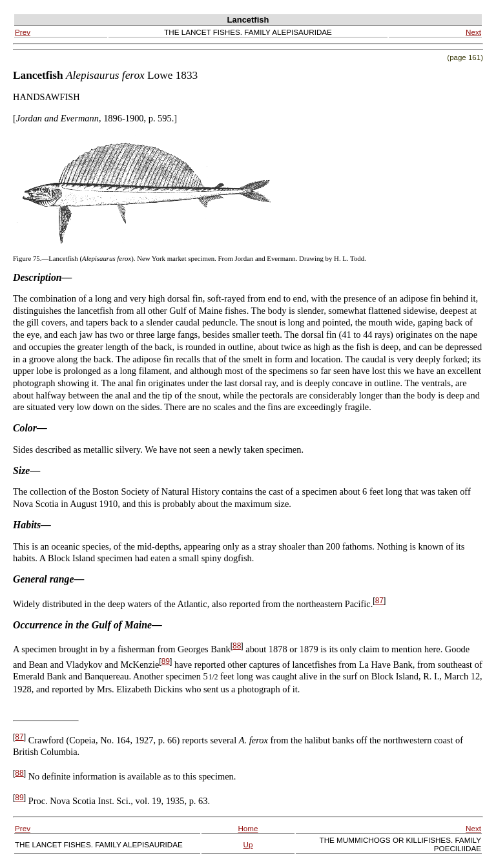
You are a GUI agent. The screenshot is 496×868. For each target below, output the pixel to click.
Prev (23, 32)
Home (248, 828)
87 (379, 601)
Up (248, 844)
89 (166, 661)
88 (237, 646)
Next (473, 32)
